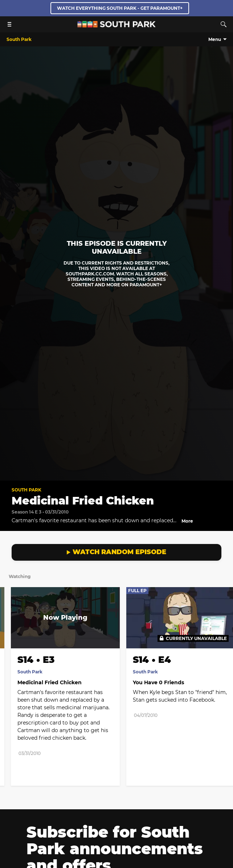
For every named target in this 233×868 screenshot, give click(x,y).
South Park (26, 490)
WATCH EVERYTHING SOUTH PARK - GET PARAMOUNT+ (120, 8)
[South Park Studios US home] (116, 26)
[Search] (224, 24)
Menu (215, 39)
